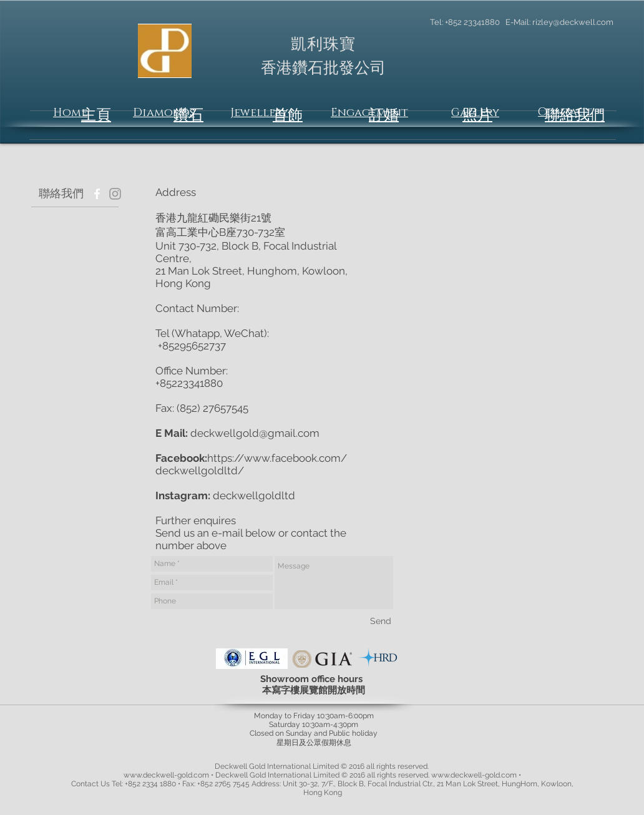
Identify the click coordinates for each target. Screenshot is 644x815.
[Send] (381, 621)
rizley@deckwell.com (573, 22)
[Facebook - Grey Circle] (97, 194)
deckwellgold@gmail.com (255, 433)
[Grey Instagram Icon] (115, 194)
